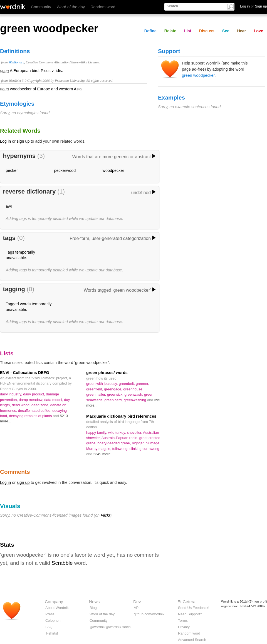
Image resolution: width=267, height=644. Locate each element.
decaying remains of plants (31, 416)
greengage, (114, 389)
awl (9, 206)
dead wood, (22, 405)
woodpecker (113, 170)
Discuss (207, 31)
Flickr (105, 515)
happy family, (97, 433)
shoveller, (135, 433)
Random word (103, 7)
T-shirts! (52, 633)
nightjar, (139, 443)
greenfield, (95, 389)
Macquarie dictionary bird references (121, 416)
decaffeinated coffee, (35, 411)
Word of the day (71, 7)
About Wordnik (57, 608)
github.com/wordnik (149, 614)
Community (41, 7)
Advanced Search (192, 640)
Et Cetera (186, 602)
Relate (170, 31)
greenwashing (135, 400)
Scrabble (62, 563)
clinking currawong (144, 449)
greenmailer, (97, 394)
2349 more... (103, 454)
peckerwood (65, 170)
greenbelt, (127, 384)
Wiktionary (16, 62)
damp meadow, (32, 400)
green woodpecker (198, 75)
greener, (142, 384)
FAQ (49, 627)
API (137, 608)
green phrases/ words (107, 373)
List (188, 31)
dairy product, (34, 394)
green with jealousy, (102, 384)
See (226, 31)
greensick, (116, 394)
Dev (137, 602)
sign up (23, 141)
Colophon (53, 621)
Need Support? (190, 614)
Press (50, 614)
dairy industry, (12, 394)
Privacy (184, 627)
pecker (12, 170)
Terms (183, 621)
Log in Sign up (254, 6)
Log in (5, 141)
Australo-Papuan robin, (120, 438)
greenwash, (134, 394)
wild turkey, (118, 433)
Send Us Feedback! (194, 608)
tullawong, (121, 449)
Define (150, 31)
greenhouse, (133, 389)
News (94, 602)
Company (54, 602)
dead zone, (41, 405)
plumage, (153, 443)
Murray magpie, (99, 449)
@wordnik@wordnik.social (110, 627)
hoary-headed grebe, (115, 443)
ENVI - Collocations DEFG (25, 373)
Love (258, 31)
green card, (114, 400)
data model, (54, 400)
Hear (241, 31)
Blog (93, 608)
